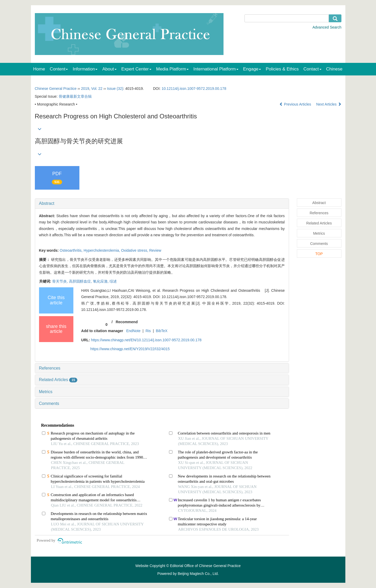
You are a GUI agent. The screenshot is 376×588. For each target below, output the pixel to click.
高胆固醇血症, (81, 281)
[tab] (162, 204)
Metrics (46, 392)
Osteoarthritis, (72, 250)
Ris (148, 331)
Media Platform (172, 69)
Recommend (127, 322)
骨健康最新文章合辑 (75, 96)
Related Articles (58, 380)
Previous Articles (296, 104)
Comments (49, 403)
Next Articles (329, 104)
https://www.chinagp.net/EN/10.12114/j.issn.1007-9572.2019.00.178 (146, 340)
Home (39, 69)
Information (85, 69)
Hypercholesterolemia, (102, 250)
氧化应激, (101, 281)
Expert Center (136, 69)
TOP (319, 254)
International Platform (216, 69)
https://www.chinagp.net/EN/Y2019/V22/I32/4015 (130, 349)
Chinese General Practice (56, 89)
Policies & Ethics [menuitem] (282, 69)
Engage (252, 69)
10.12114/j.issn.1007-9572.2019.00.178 (194, 89)
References (50, 368)
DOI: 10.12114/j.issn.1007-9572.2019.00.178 (190, 297)
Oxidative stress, (135, 250)
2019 (85, 89)
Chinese (334, 69)
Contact (312, 69)
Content (59, 69)
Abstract (47, 203)
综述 (113, 281)
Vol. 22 (97, 89)
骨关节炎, (61, 281)
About (109, 69)
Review (155, 250)
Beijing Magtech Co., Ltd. (198, 574)
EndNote (133, 331)
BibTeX (162, 331)
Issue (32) (115, 89)
